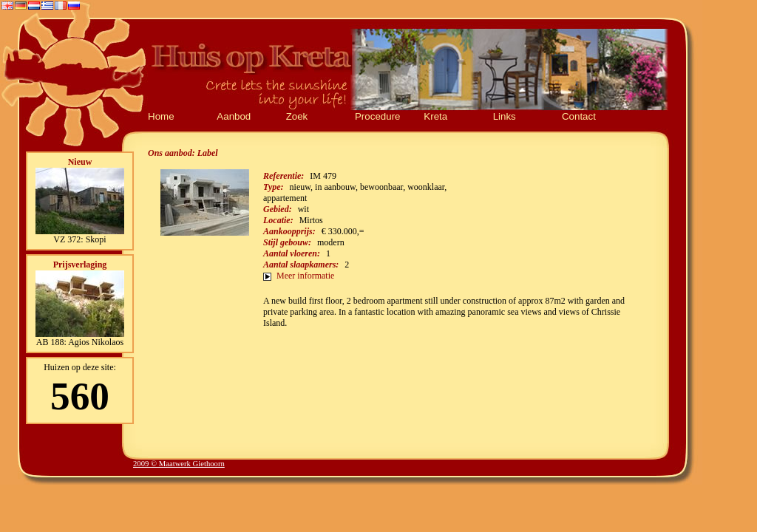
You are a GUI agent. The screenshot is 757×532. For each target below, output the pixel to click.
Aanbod (234, 116)
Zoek (297, 116)
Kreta (435, 116)
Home (161, 116)
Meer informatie (305, 276)
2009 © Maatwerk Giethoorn (179, 464)
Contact (579, 116)
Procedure (378, 116)
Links (505, 116)
